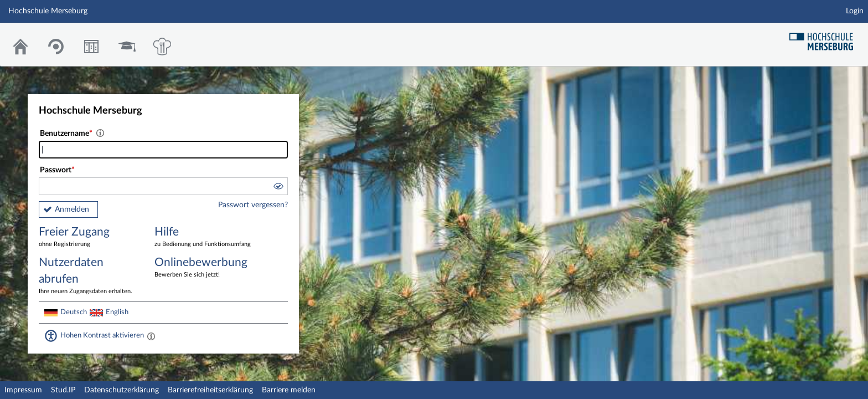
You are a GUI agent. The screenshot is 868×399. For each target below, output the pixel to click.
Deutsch (74, 312)
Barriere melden (289, 390)
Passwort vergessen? (253, 205)
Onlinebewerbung (204, 268)
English (117, 312)
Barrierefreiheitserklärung (210, 390)
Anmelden (72, 209)
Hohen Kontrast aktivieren (102, 335)
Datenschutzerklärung (122, 390)
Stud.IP (63, 390)
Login (855, 11)
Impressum (23, 390)
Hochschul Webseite (825, 37)
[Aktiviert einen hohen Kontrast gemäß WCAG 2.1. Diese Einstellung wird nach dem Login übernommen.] (151, 336)
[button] (278, 188)
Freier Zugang (89, 237)
